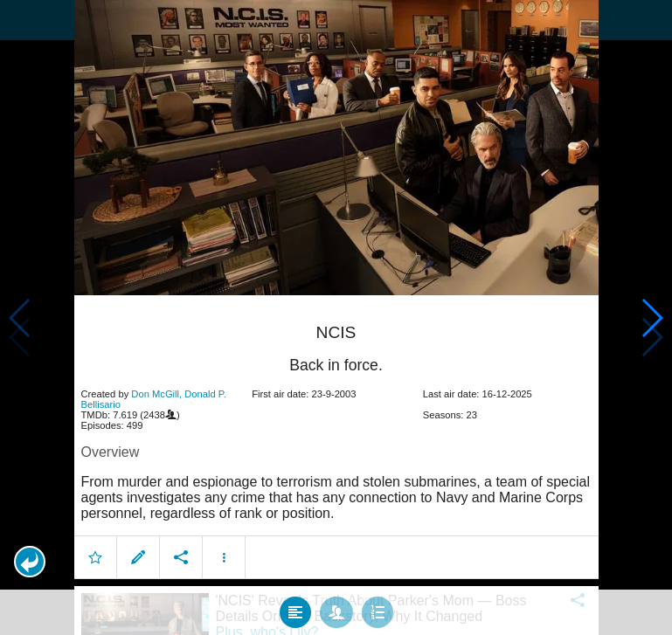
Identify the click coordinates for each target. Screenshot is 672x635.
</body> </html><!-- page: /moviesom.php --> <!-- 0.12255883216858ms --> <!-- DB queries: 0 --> (336, 317)
